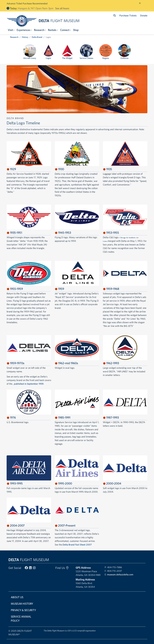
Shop (76, 30)
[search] (115, 16)
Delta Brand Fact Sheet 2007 (77, 545)
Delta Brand (37, 37)
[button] (11, 30)
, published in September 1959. (28, 384)
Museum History (22, 604)
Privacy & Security (23, 610)
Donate (144, 16)
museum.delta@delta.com (120, 575)
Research (14, 37)
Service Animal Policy (21, 619)
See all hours (62, 8)
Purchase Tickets (128, 16)
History (25, 37)
